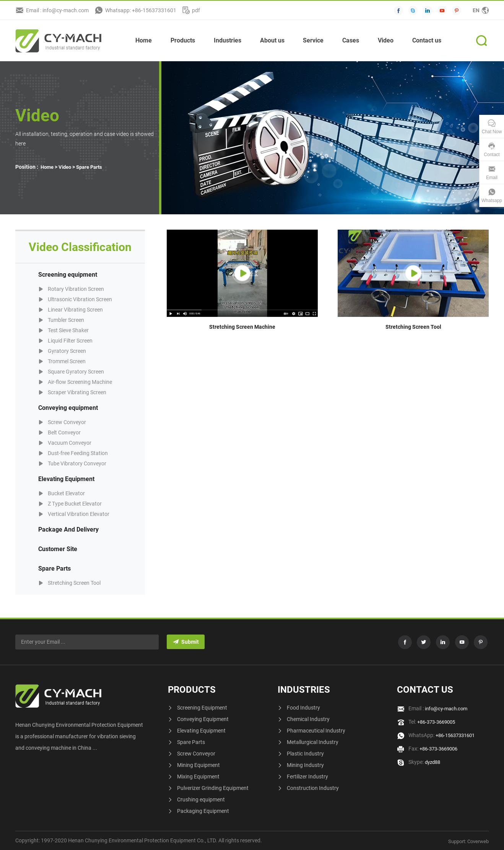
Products (183, 40)
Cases (351, 40)
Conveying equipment (68, 408)
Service (313, 40)
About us (272, 40)
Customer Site (58, 549)
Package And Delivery (68, 529)
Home (144, 40)
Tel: (434, 722)
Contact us (427, 40)
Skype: (425, 762)
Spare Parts (93, 167)
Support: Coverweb (466, 841)
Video (386, 40)
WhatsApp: (444, 736)
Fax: (435, 749)
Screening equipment (68, 275)
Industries (228, 40)
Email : (440, 709)
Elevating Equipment (66, 479)
